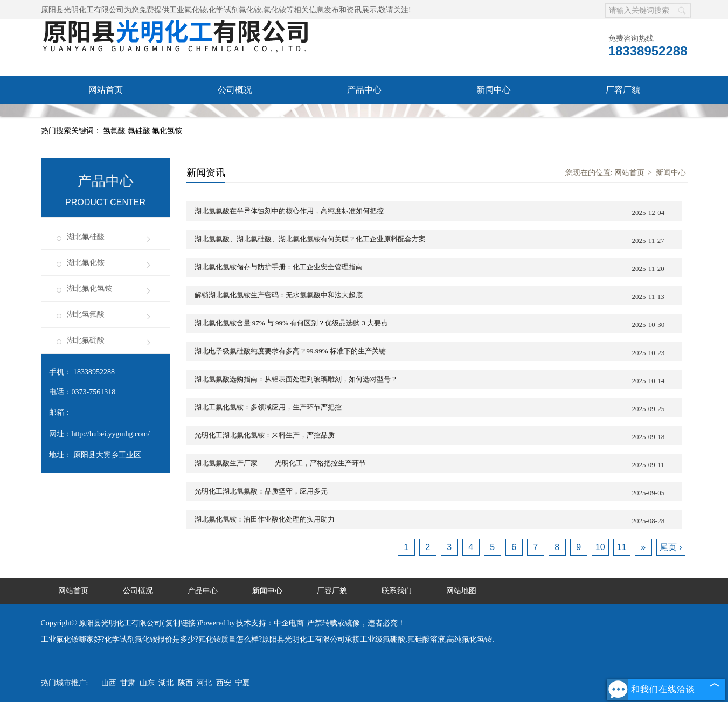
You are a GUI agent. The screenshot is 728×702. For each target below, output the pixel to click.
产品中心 (364, 90)
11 (622, 547)
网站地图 (461, 591)
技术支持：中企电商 (270, 623)
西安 (224, 683)
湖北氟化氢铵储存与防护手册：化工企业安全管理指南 (438, 268)
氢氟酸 (115, 131)
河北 (204, 683)
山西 (109, 683)
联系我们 (106, 118)
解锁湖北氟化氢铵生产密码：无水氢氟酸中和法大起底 (438, 296)
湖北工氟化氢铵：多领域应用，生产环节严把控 (438, 408)
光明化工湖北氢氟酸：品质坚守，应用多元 (438, 492)
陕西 (185, 683)
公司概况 (235, 90)
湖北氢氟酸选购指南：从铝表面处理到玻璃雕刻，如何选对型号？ (438, 380)
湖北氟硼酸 (86, 340)
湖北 (166, 683)
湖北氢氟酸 (86, 314)
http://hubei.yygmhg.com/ (111, 434)
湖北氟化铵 (86, 263)
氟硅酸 (140, 131)
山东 (147, 683)
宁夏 (242, 683)
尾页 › (671, 547)
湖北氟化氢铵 (89, 289)
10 (600, 547)
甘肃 (128, 683)
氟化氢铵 (167, 131)
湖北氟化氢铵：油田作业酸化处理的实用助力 (438, 520)
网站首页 (106, 90)
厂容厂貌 (623, 90)
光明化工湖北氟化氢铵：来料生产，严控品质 (438, 436)
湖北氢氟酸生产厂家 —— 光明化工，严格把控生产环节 (438, 464)
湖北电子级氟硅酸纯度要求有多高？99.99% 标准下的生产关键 (438, 352)
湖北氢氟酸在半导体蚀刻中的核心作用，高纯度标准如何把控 (438, 212)
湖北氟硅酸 (86, 237)
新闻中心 (494, 90)
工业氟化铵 (188, 10)
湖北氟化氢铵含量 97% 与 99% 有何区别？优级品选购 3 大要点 (438, 324)
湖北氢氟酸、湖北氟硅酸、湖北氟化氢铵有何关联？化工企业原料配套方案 (438, 240)
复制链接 (181, 623)
